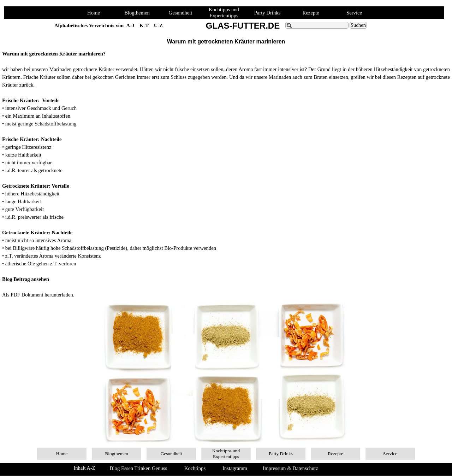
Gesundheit (181, 13)
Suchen (358, 25)
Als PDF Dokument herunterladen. (38, 295)
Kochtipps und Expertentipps (224, 13)
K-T (144, 25)
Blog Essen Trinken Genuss (138, 468)
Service (354, 13)
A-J (130, 25)
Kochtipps (195, 468)
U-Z (158, 25)
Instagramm (235, 468)
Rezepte (311, 13)
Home (94, 13)
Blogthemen (137, 13)
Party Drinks (267, 13)
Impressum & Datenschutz (290, 468)
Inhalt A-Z (84, 468)
